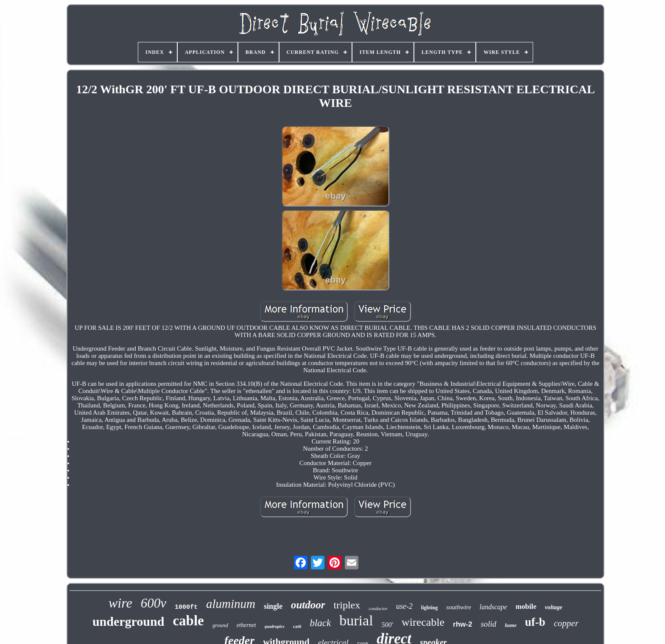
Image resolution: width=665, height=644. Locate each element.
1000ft (186, 607)
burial (356, 620)
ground (220, 625)
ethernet (246, 625)
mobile (526, 606)
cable (188, 621)
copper (566, 623)
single (273, 606)
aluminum (231, 604)
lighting (429, 608)
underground (129, 621)
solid (488, 624)
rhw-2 (462, 624)
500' (387, 625)
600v (154, 603)
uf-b (535, 622)
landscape (493, 607)
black (320, 623)
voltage (554, 607)
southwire (459, 607)
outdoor (308, 605)
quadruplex (275, 626)
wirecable (423, 622)
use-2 (404, 606)
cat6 (297, 626)
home (510, 625)
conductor (378, 608)
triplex (347, 605)
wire (120, 603)
